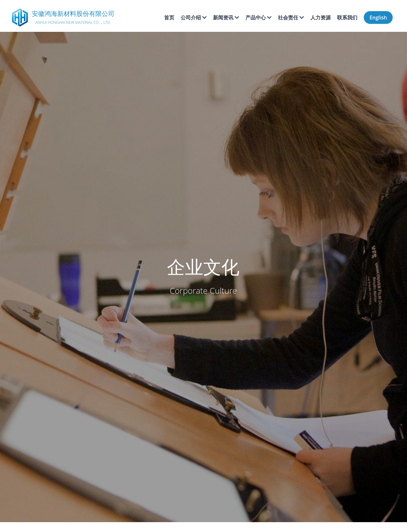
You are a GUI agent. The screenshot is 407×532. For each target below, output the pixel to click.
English (378, 17)
